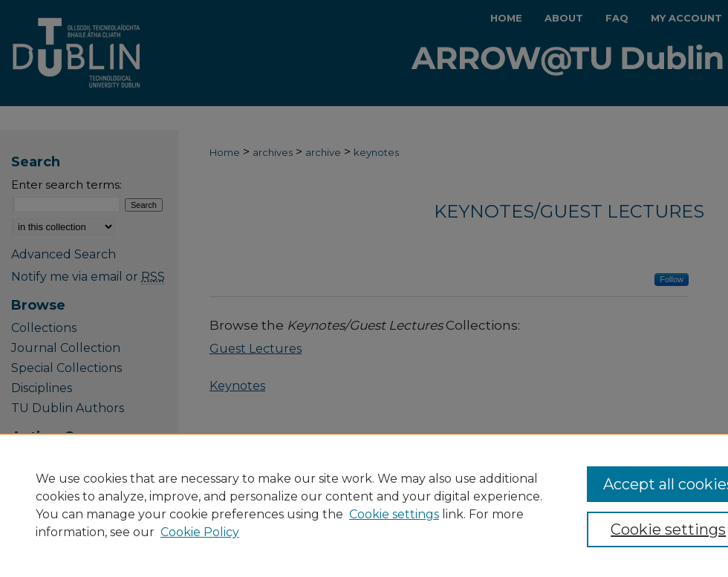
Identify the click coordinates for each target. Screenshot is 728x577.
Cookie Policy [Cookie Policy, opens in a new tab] (200, 532)
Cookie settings (394, 514)
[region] (364, 505)
